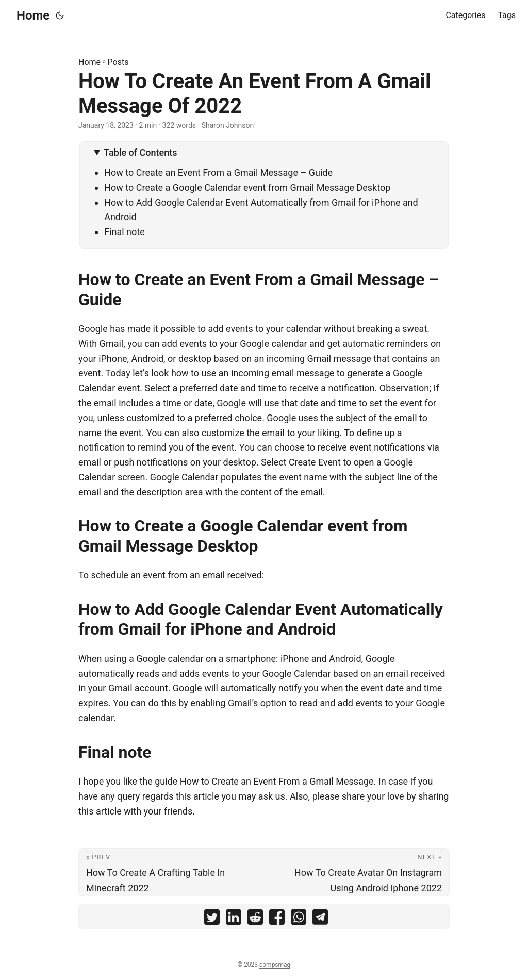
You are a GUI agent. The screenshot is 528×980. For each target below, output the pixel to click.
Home (33, 15)
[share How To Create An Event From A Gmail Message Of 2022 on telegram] (320, 919)
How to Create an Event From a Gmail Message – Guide (218, 172)
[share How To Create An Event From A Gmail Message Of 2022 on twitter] (212, 919)
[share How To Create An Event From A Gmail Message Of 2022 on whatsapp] (299, 919)
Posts (118, 62)
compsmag (275, 965)
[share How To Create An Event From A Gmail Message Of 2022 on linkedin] (234, 919)
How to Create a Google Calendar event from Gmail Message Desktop (247, 187)
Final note (125, 232)
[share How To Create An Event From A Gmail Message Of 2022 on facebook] (277, 919)
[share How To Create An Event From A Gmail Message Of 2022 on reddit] (255, 919)
